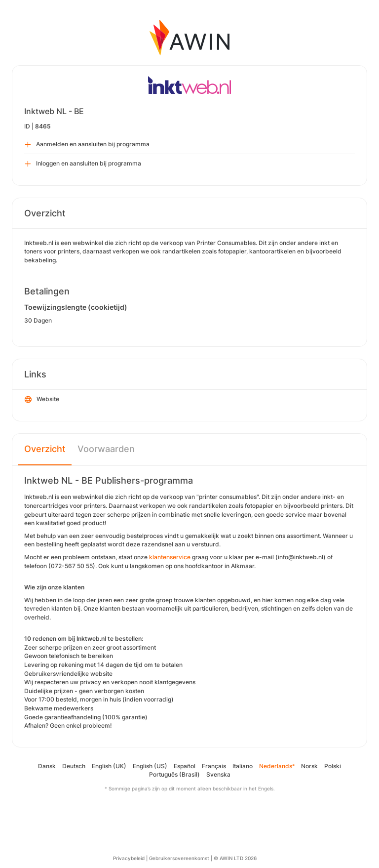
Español (185, 766)
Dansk (47, 766)
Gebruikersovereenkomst (179, 858)
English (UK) (109, 766)
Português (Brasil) (174, 774)
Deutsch (74, 766)
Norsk (309, 766)
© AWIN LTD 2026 (235, 858)
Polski (333, 766)
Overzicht (45, 449)
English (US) (150, 766)
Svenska (218, 774)
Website (42, 400)
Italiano (243, 766)
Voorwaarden (106, 449)
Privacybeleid (129, 858)
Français (214, 766)
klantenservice (170, 557)
